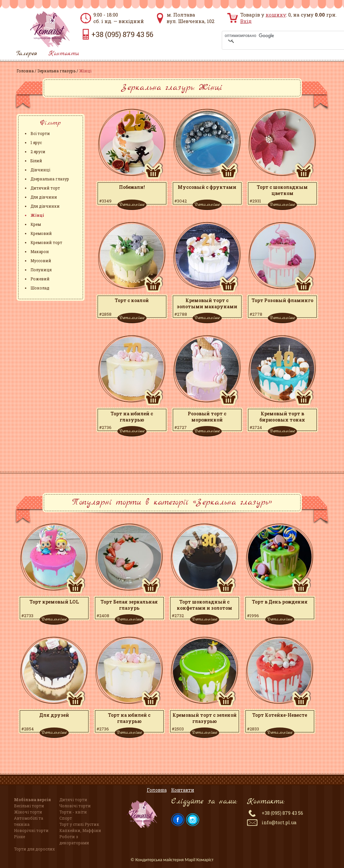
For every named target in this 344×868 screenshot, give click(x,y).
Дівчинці (40, 170)
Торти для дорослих (34, 849)
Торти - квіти (73, 812)
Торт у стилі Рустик (79, 824)
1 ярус (36, 142)
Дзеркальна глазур (50, 179)
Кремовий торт (46, 242)
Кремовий (41, 233)
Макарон (40, 251)
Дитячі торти (73, 800)
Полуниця (41, 270)
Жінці (37, 215)
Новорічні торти (31, 830)
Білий (36, 161)
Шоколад (40, 288)
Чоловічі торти (75, 806)
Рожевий (40, 279)
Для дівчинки (45, 206)
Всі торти (40, 133)
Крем (36, 224)
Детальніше (132, 204)
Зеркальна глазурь (56, 71)
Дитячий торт (45, 188)
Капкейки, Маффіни (80, 830)
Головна (25, 71)
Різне (19, 837)
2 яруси (38, 152)
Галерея (27, 54)
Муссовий (41, 261)
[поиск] (275, 36)
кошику (276, 15)
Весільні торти (29, 806)
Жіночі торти (28, 812)
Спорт (66, 818)
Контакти (64, 54)
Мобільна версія (32, 800)
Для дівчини (44, 197)
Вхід (246, 21)
